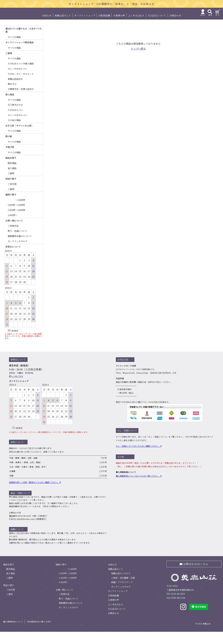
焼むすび (12, 96)
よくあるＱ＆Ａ (136, 28)
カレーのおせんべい (17, 81)
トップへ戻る (138, 61)
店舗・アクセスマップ (122, 594)
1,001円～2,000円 (16, 217)
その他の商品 (14, 132)
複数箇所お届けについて (20, 248)
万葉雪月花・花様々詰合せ (21, 101)
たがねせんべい (15, 122)
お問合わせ (175, 28)
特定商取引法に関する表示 (39, 634)
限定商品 (12, 175)
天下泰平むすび (15, 117)
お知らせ (47, 28)
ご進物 (11, 186)
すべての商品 (14, 49)
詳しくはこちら (16, 388)
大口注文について (157, 28)
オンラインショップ (85, 28)
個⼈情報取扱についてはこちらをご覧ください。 (138, 488)
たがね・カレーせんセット (21, 86)
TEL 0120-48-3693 (176, 606)
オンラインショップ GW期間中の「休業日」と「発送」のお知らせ (111, 4)
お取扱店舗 (104, 28)
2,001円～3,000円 (16, 222)
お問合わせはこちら (194, 576)
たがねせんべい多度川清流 (21, 76)
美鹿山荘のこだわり (121, 585)
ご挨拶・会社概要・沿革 (123, 590)
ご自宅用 (12, 196)
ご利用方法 (13, 238)
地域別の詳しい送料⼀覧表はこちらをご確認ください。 (34, 495)
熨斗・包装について (17, 243)
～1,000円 (20, 212)
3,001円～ (13, 227)
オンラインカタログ (17, 253)
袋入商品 (12, 180)
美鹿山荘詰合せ (15, 91)
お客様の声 (119, 28)
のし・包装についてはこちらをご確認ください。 (138, 458)
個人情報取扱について (13, 634)
